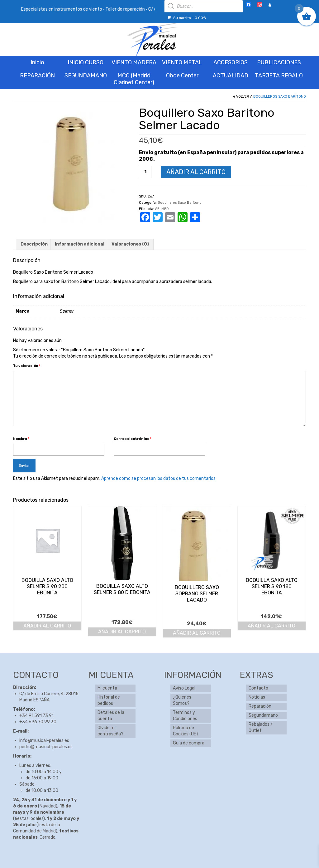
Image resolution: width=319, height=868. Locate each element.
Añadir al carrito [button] (47, 626)
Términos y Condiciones (185, 716)
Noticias (257, 697)
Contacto (258, 688)
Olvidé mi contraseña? (110, 731)
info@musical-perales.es (44, 741)
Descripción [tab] (34, 244)
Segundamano (263, 715)
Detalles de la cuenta (111, 716)
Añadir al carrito (196, 172)
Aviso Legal (184, 688)
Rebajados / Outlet (261, 727)
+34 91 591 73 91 (36, 716)
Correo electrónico (133, 439)
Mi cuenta (107, 688)
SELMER (162, 209)
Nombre (21, 439)
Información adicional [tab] (80, 244)
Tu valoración (27, 366)
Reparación (260, 706)
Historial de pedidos (109, 700)
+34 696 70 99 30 (38, 722)
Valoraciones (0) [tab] (130, 244)
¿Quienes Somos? (182, 700)
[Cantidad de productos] (145, 172)
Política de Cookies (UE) (185, 731)
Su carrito (187, 18)
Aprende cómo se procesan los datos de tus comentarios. (159, 478)
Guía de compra (189, 743)
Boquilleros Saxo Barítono (280, 97)
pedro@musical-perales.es (46, 747)
